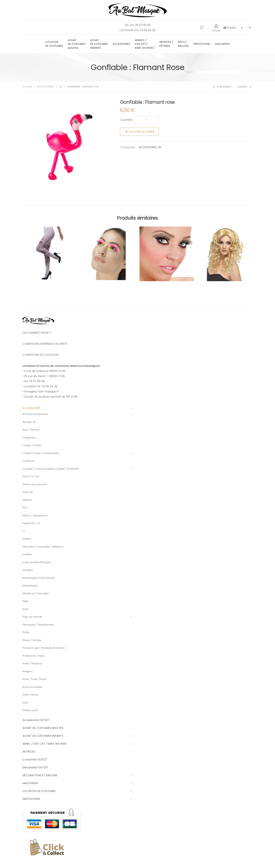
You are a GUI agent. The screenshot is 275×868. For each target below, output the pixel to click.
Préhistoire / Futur (33, 656)
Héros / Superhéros (35, 515)
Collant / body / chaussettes (77, 453)
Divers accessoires (35, 484)
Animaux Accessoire (77, 414)
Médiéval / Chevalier (36, 593)
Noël (25, 609)
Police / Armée (32, 640)
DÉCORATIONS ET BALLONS (77, 775)
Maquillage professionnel (39, 578)
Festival (27, 500)
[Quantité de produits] (146, 120)
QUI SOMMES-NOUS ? (37, 333)
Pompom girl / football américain (44, 648)
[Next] (245, 87)
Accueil (27, 87)
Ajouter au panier (142, 132)
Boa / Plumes (31, 430)
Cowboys (28, 461)
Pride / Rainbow (33, 663)
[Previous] (222, 87)
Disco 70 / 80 (31, 476)
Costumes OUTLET (35, 759)
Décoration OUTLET (35, 767)
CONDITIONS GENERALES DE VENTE (45, 344)
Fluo (25, 508)
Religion (27, 671)
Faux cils (28, 492)
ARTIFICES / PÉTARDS (166, 44)
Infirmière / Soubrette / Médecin (43, 547)
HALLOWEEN (222, 44)
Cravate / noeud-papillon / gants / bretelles (77, 469)
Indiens (27, 539)
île (61, 87)
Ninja (26, 601)
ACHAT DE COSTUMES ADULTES (77, 44)
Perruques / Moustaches (38, 625)
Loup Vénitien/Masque (37, 562)
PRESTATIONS (202, 44)
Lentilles (27, 554)
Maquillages (30, 586)
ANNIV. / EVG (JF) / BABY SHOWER (77, 744)
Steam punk (30, 710)
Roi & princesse (32, 687)
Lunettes (28, 570)
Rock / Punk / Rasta (35, 679)
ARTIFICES (77, 752)
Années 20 (29, 422)
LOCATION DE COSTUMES (54, 44)
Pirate (26, 632)
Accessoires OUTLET (36, 720)
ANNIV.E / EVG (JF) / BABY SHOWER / (145, 44)
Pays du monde (77, 617)
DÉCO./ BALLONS (183, 44)
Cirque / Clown (32, 445)
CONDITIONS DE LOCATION (40, 355)
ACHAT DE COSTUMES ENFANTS (99, 44)
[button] (202, 28)
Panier (231, 28)
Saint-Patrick (30, 695)
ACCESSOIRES (121, 44)
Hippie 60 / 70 (31, 523)
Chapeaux (29, 438)
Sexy (25, 703)
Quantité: (126, 120)
